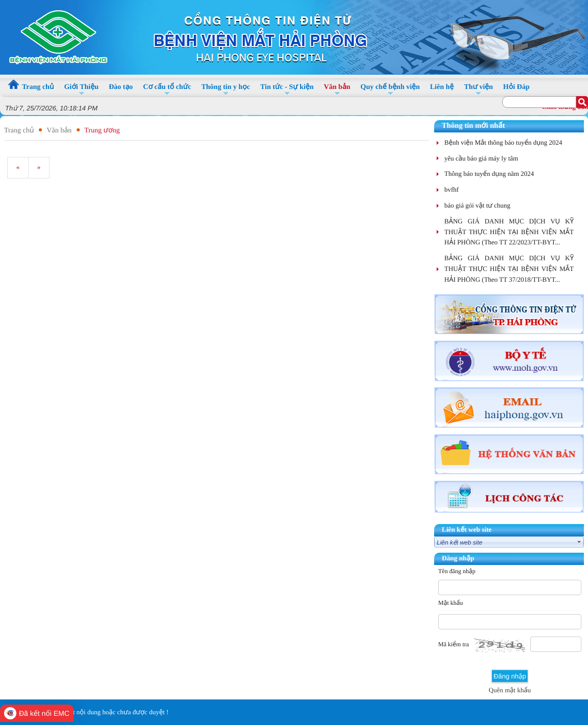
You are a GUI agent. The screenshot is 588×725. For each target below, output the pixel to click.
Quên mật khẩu (510, 690)
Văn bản (59, 131)
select (579, 542)
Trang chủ (19, 131)
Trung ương (102, 131)
